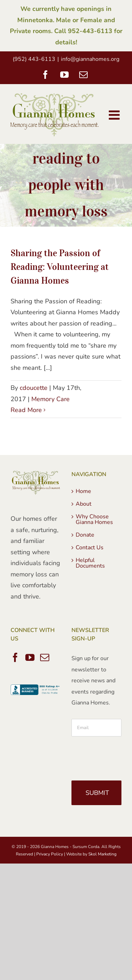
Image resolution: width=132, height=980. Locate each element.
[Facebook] (15, 657)
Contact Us (90, 548)
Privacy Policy (50, 854)
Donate (85, 535)
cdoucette (34, 388)
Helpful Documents (90, 563)
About (84, 504)
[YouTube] (30, 657)
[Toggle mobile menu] (115, 115)
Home (83, 491)
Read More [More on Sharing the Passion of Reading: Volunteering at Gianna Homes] (26, 410)
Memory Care (51, 399)
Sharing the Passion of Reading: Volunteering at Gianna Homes (60, 267)
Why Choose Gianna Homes (94, 519)
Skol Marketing (102, 854)
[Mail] (45, 657)
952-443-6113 (90, 31)
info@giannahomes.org (90, 59)
